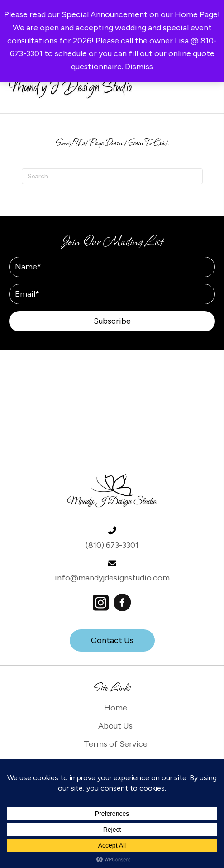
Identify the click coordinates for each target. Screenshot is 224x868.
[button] (112, 321)
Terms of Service (116, 744)
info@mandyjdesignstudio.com (112, 578)
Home (116, 708)
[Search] (112, 176)
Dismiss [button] (139, 67)
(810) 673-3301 (112, 545)
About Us (115, 726)
